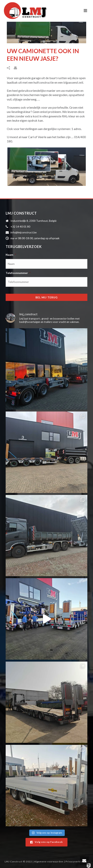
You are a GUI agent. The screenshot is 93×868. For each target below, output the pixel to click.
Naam (11, 255)
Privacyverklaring (77, 862)
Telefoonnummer (18, 273)
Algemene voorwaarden (49, 862)
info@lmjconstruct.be (24, 232)
